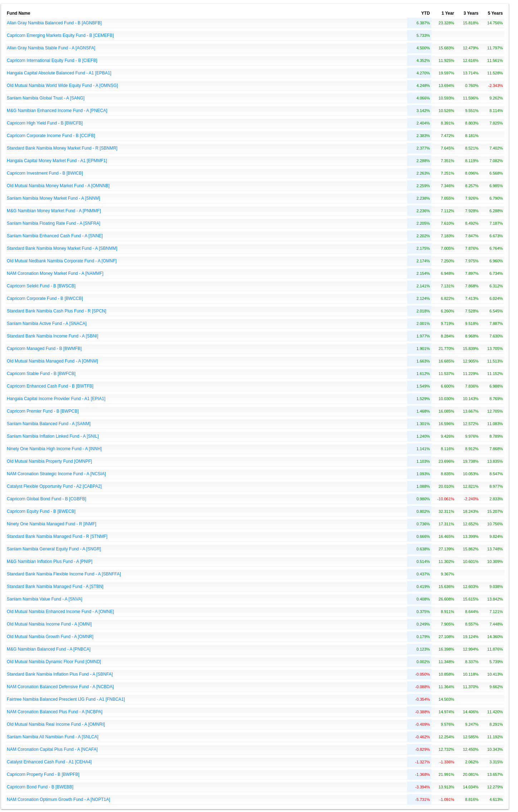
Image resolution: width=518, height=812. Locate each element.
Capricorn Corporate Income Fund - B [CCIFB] (51, 136)
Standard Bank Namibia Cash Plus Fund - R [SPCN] (57, 311)
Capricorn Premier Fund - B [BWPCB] (43, 411)
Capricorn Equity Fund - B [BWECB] (41, 511)
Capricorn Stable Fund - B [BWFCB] (41, 374)
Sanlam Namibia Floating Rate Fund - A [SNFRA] (53, 223)
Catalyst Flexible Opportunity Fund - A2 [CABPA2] (54, 486)
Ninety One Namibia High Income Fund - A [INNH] (54, 449)
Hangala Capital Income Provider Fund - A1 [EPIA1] (56, 399)
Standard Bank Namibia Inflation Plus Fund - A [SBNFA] (60, 674)
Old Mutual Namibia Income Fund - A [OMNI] (49, 624)
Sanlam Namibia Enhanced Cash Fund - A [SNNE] (55, 236)
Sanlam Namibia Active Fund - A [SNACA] (47, 324)
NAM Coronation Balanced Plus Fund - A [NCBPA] (55, 712)
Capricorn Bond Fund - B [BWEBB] (40, 787)
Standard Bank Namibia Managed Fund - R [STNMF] (57, 536)
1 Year (448, 13)
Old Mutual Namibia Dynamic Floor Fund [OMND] (54, 662)
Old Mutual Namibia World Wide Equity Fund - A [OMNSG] (62, 86)
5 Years (495, 13)
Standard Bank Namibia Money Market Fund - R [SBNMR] (62, 148)
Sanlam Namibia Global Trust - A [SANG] (46, 98)
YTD (426, 13)
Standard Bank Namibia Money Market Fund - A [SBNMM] (62, 248)
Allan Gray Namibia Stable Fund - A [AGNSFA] (51, 48)
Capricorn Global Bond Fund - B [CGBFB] (47, 499)
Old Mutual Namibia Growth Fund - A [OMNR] (50, 637)
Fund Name (18, 13)
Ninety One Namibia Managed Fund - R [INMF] (52, 524)
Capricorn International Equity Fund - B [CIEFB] (52, 60)
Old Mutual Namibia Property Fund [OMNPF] (49, 461)
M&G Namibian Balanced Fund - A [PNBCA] (49, 649)
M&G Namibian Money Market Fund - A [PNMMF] (54, 211)
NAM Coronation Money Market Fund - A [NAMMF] (55, 273)
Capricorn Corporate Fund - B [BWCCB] (45, 298)
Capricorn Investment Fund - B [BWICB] (45, 173)
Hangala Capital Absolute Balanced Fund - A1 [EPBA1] (59, 73)
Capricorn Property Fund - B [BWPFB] (43, 774)
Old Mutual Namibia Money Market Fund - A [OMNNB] (58, 186)
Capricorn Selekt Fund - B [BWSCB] (41, 286)
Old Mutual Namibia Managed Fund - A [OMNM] (52, 361)
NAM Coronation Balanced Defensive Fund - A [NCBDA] (60, 687)
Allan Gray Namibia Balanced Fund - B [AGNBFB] (54, 23)
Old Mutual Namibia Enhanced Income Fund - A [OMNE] (60, 612)
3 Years (471, 13)
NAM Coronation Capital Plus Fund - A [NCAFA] (52, 749)
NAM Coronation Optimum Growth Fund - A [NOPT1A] (58, 799)
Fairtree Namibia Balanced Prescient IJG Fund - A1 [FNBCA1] (66, 699)
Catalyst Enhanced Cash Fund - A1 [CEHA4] (49, 762)
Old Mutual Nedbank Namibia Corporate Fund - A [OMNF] (62, 261)
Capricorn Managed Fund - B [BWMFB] (44, 349)
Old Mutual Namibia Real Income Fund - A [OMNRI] (56, 724)
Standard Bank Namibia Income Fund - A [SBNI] (52, 336)
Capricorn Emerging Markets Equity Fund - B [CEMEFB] (60, 35)
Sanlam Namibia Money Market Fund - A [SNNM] (53, 198)
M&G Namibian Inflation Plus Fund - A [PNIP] (50, 561)
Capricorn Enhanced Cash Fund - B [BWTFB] (50, 386)
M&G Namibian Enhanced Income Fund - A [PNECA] (57, 111)
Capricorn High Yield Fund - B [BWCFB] (45, 123)
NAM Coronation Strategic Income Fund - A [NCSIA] (56, 474)
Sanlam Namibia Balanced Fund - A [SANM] (49, 424)
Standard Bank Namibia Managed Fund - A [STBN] (55, 587)
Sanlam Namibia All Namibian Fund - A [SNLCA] (53, 737)
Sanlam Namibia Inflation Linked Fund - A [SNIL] (53, 436)
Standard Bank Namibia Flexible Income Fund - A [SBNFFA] (64, 574)
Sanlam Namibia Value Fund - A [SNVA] (45, 599)
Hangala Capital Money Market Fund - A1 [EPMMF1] (57, 161)
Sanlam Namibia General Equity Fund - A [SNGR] (54, 549)
